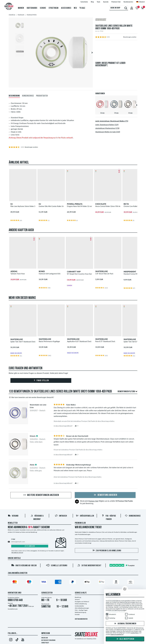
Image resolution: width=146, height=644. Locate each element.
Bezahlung (78, 597)
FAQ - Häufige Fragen (81, 610)
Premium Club (93, 501)
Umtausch (61, 516)
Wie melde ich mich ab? (17, 552)
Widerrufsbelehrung (81, 604)
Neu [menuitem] (75, 8)
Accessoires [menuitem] (66, 8)
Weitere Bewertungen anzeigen (41, 495)
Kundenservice (133, 516)
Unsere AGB (45, 638)
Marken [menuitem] (21, 8)
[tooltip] (37, 436)
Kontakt (77, 614)
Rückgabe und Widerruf (82, 602)
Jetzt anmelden (30, 546)
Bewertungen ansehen (130, 37)
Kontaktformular (13, 609)
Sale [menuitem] (82, 8)
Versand (13, 516)
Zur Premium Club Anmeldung (107, 551)
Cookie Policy (45, 643)
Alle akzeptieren (125, 639)
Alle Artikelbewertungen (82, 608)
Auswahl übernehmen (125, 624)
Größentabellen (85, 516)
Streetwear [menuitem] (54, 8)
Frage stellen (41, 381)
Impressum (46, 633)
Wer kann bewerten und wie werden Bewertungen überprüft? (31, 397)
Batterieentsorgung (80, 612)
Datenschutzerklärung (48, 640)
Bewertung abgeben (105, 495)
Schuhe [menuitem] (43, 8)
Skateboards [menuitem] (32, 8)
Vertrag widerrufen (81, 619)
